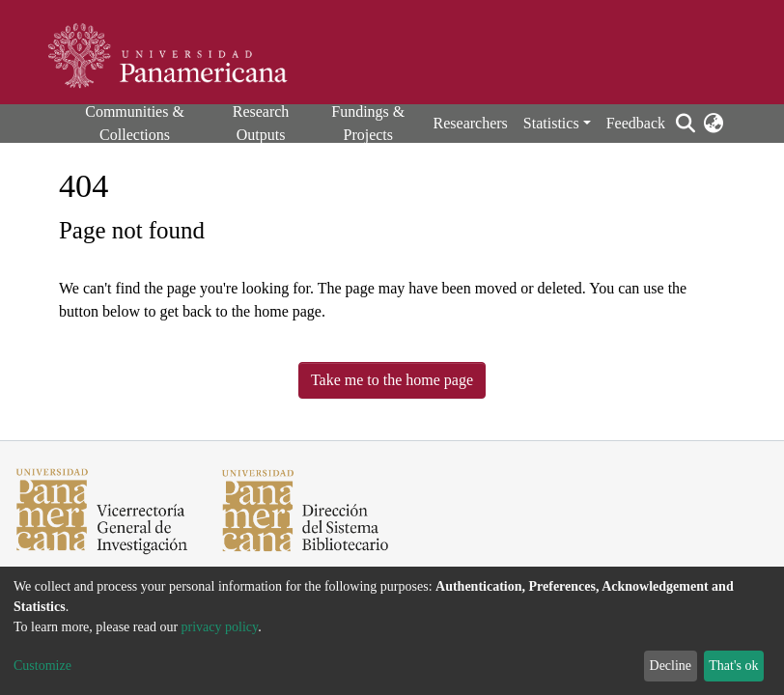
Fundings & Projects (368, 123)
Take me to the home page (392, 380)
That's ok (733, 666)
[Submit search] (685, 124)
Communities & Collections (135, 123)
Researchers (471, 123)
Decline (671, 666)
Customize (42, 666)
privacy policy (220, 627)
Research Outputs (261, 123)
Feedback (636, 123)
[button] (713, 124)
